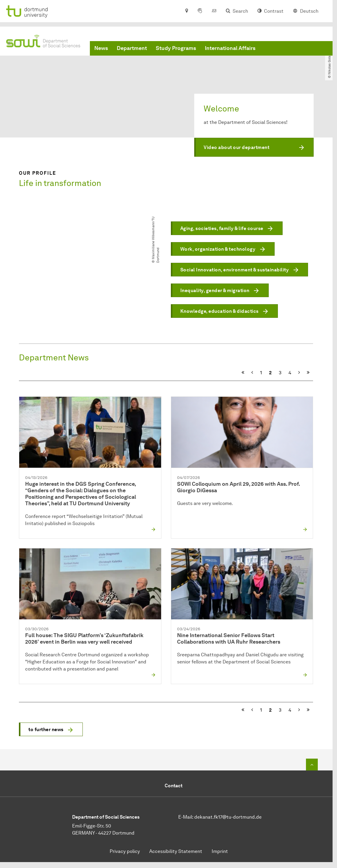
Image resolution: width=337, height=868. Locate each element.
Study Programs (176, 48)
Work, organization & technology (218, 249)
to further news (46, 729)
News (101, 48)
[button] (254, 147)
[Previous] (252, 373)
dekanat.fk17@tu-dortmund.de (228, 817)
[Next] (299, 373)
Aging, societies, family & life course (222, 229)
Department (132, 48)
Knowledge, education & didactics (219, 311)
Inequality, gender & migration (215, 291)
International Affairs (230, 48)
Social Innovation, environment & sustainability (235, 270)
